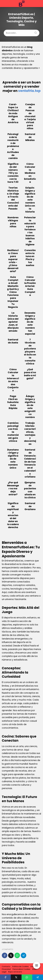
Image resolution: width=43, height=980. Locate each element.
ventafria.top (29, 91)
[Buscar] (35, 32)
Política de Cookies (20, 966)
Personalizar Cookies (21, 969)
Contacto (6, 966)
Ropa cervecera (15, 972)
